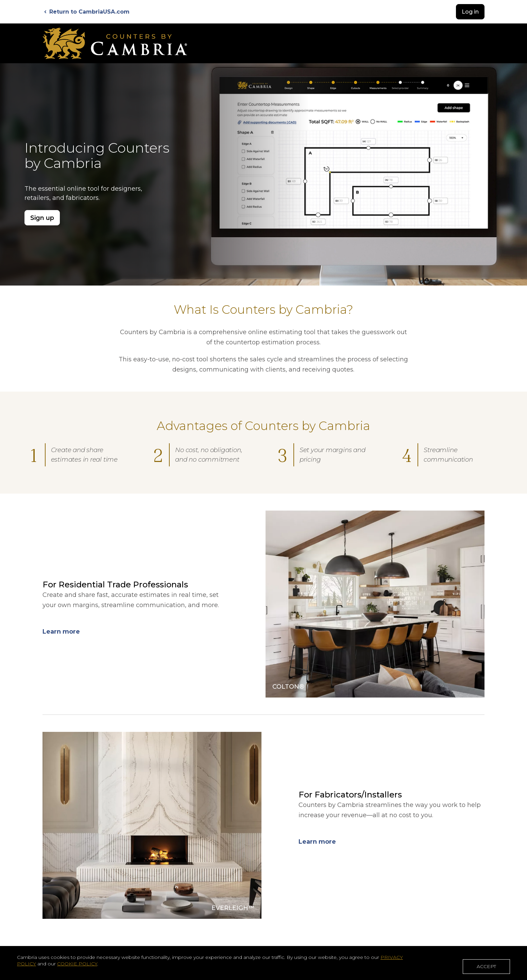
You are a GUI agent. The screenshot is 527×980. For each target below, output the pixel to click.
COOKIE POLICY (77, 965)
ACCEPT (486, 967)
